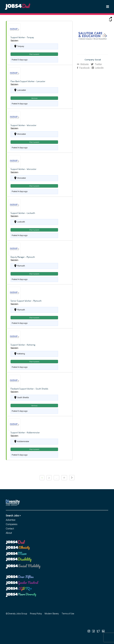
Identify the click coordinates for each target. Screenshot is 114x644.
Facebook (84, 68)
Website (84, 64)
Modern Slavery (52, 614)
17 (64, 478)
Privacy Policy (36, 614)
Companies (12, 524)
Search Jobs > (13, 516)
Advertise (11, 520)
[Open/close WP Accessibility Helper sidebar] (110, 19)
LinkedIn (99, 68)
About (9, 533)
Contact (10, 529)
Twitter (98, 64)
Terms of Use (68, 614)
